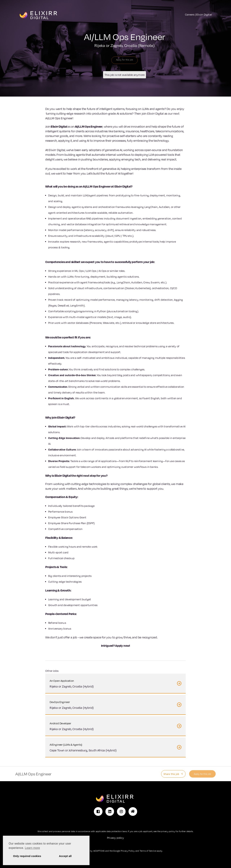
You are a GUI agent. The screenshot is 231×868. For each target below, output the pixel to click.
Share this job (172, 774)
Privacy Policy (128, 851)
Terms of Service (148, 851)
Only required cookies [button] (27, 856)
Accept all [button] (65, 856)
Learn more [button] (32, 848)
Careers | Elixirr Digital (198, 14)
